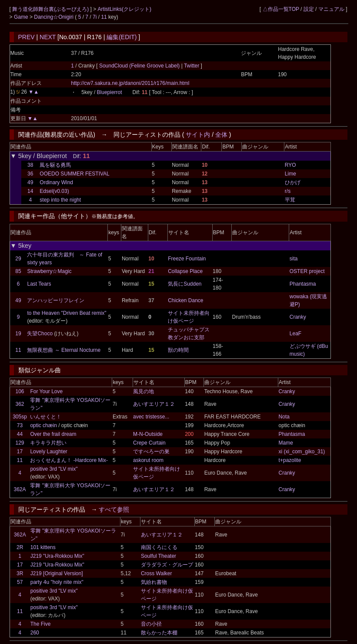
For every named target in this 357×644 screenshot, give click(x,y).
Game (22, 17)
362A (20, 489)
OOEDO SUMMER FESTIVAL (74, 174)
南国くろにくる (159, 547)
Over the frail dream (53, 434)
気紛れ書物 (154, 582)
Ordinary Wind (56, 182)
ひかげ (293, 182)
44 (20, 434)
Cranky (298, 317)
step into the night (60, 200)
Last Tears (39, 284)
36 (30, 174)
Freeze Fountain (187, 259)
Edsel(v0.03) (54, 191)
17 (20, 452)
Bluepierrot (110, 92)
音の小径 (151, 624)
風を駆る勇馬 (55, 165)
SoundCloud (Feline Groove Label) (140, 66)
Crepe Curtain (149, 443)
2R (20, 547)
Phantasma (303, 284)
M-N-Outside (148, 434)
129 (20, 443)
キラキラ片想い (48, 443)
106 (20, 391)
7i (95, 17)
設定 (309, 9)
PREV (27, 37)
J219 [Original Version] (57, 573)
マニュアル (331, 9)
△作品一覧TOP (281, 9)
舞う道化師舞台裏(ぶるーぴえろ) (51, 9)
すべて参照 (114, 509)
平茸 (290, 200)
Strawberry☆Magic (49, 271)
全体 (221, 135)
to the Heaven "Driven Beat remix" (67, 313)
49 (30, 182)
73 (20, 425)
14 (30, 191)
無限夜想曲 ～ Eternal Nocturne (64, 350)
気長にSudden (185, 284)
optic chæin (43, 425)
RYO (290, 165)
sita (294, 259)
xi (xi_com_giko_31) (302, 452)
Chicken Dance (185, 300)
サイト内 (198, 135)
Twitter (192, 66)
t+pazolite (290, 460)
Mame (286, 443)
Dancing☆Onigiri (54, 17)
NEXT (48, 37)
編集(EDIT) (122, 37)
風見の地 (143, 391)
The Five (41, 624)
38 (30, 165)
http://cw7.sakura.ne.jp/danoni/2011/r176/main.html (130, 83)
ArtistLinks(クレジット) (125, 9)
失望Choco (40, 334)
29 (18, 259)
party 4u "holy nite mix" (57, 582)
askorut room (148, 460)
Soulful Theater (158, 556)
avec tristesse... (151, 417)
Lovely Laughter (48, 452)
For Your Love (46, 391)
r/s (288, 191)
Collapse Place (185, 271)
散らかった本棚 (159, 633)
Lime (290, 174)
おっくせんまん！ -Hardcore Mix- (69, 460)
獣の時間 (178, 350)
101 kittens (43, 547)
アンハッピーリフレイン (56, 300)
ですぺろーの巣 (151, 452)
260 (35, 633)
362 (20, 404)
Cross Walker (157, 573)
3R (20, 573)
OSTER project (307, 271)
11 (104, 17)
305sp (20, 417)
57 (20, 582)
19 (18, 334)
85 (18, 271)
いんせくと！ (46, 417)
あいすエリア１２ (154, 404)
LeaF (295, 334)
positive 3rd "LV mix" (54, 469)
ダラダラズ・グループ (167, 565)
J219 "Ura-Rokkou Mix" (57, 556)
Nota (284, 417)
